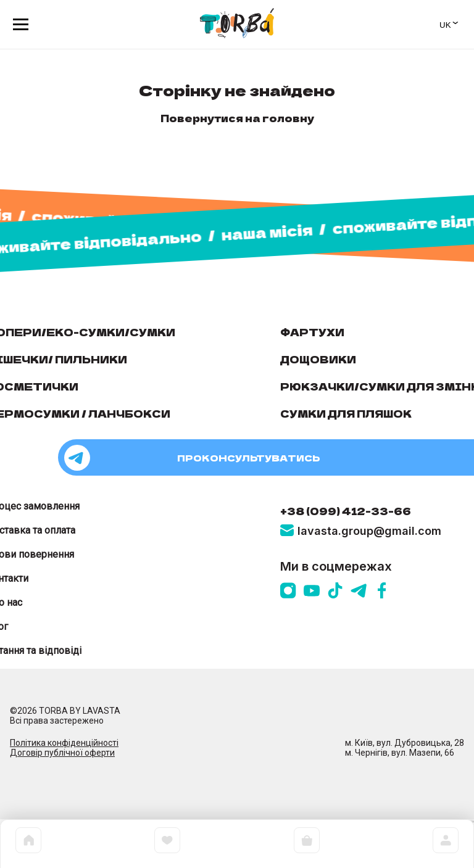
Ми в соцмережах (336, 566)
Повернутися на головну (237, 118)
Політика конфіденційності (64, 743)
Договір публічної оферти (62, 753)
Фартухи (312, 332)
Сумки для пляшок (346, 413)
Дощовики (318, 359)
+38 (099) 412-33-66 (346, 511)
